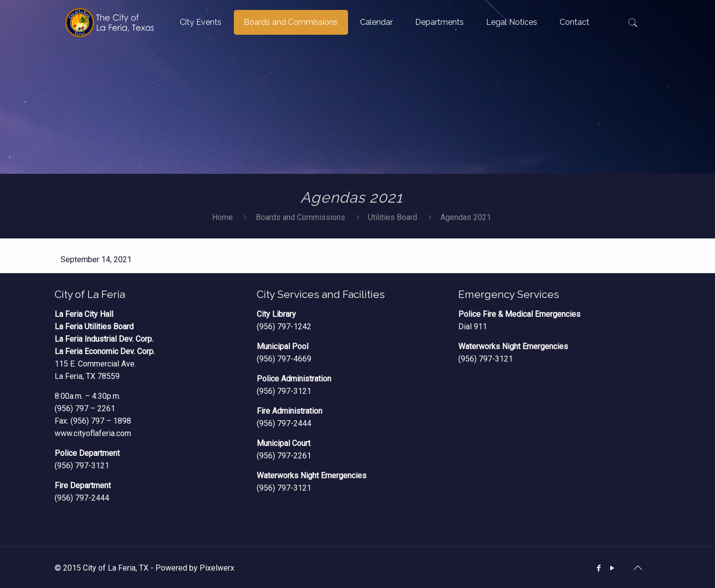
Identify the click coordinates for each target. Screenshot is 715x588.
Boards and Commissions (300, 217)
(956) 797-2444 (82, 498)
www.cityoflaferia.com (93, 433)
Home (222, 217)
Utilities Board (393, 217)
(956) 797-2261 (284, 456)
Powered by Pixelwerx (195, 568)
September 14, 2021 (96, 259)
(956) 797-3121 (82, 466)
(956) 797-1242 (284, 327)
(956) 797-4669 (284, 359)
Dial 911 (473, 327)
